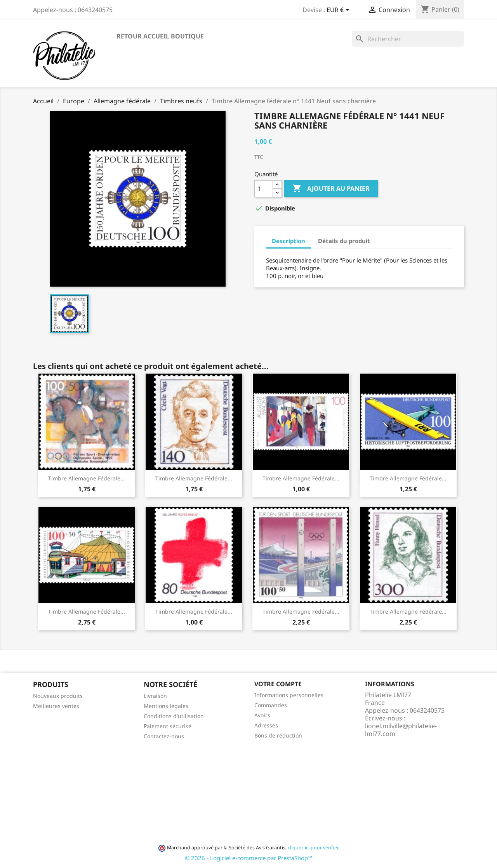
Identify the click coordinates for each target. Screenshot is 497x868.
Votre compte (278, 684)
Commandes (271, 705)
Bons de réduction (278, 735)
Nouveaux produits (58, 696)
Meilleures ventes (56, 706)
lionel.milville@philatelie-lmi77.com (401, 730)
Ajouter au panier (331, 189)
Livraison (155, 696)
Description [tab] (288, 241)
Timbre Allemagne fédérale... (87, 478)
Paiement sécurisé (168, 726)
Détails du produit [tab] (344, 241)
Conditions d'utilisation (174, 716)
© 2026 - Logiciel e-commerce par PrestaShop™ (249, 858)
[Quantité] (264, 189)
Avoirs (262, 715)
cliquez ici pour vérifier (313, 848)
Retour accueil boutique (160, 36)
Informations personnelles (289, 695)
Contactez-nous (164, 736)
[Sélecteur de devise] (339, 10)
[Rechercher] (408, 39)
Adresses (266, 725)
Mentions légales (166, 706)
